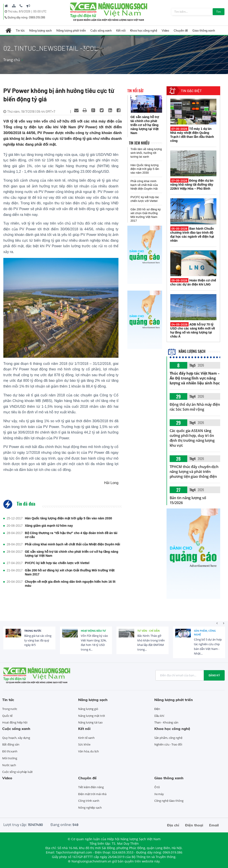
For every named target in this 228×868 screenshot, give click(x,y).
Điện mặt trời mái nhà (92, 794)
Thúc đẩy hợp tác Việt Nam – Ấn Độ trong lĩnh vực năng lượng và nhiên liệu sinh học (195, 378)
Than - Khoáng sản (166, 722)
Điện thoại (194, 825)
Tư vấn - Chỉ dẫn (149, 631)
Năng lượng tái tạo (90, 722)
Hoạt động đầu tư (93, 631)
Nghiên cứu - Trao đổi (168, 744)
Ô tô (157, 787)
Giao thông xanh (204, 30)
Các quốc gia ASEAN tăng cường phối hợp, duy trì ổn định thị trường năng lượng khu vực (192, 438)
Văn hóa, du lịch (88, 751)
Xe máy (159, 794)
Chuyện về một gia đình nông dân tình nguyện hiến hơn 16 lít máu (70, 584)
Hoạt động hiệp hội (15, 722)
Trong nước (33, 631)
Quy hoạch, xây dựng (16, 738)
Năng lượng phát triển (71, 30)
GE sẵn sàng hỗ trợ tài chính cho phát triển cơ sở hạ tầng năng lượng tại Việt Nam (72, 554)
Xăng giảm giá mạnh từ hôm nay (49, 526)
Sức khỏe (84, 744)
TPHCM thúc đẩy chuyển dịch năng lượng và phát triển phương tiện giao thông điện (194, 472)
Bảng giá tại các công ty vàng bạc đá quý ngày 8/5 (38, 640)
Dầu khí (159, 716)
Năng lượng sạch (41, 30)
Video (166, 30)
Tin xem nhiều (139, 143)
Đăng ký (214, 675)
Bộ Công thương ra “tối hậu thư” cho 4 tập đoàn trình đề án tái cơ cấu (71, 535)
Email (214, 825)
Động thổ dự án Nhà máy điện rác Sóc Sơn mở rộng (195, 407)
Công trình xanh (89, 801)
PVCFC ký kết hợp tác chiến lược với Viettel (57, 563)
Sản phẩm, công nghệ (205, 633)
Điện (157, 709)
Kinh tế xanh (86, 738)
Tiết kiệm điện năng (91, 787)
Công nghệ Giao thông (169, 801)
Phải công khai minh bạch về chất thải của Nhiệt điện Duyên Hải (73, 544)
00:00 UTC (40, 11)
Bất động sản (11, 744)
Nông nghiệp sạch (90, 808)
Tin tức (20, 30)
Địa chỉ (173, 825)
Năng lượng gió (88, 709)
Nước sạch (9, 765)
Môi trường (10, 758)
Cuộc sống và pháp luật (17, 772)
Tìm (219, 12)
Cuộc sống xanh (101, 30)
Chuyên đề (181, 30)
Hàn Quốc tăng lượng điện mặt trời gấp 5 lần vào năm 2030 (68, 518)
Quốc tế (7, 716)
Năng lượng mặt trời (91, 716)
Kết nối (121, 30)
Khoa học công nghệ (144, 30)
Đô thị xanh (10, 751)
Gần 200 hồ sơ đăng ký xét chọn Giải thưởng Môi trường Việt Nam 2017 (70, 572)
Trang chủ (12, 60)
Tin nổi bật (135, 91)
